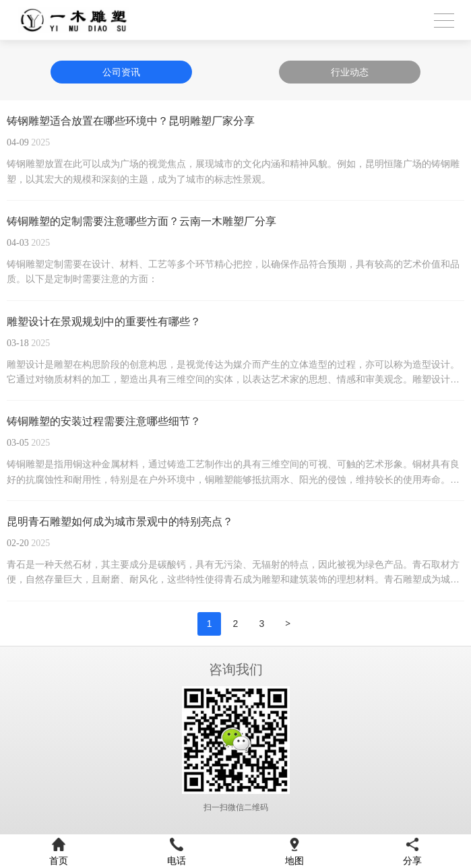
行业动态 (350, 72)
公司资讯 (121, 72)
